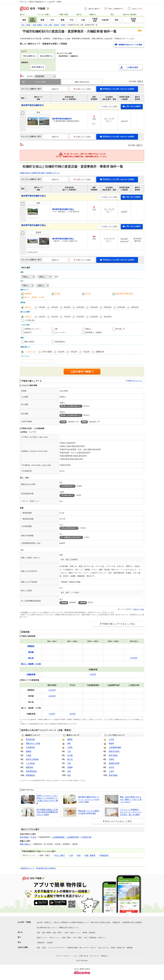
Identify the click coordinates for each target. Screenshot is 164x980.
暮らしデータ (84, 948)
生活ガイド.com (139, 609)
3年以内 (54, 307)
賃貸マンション (75, 933)
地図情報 (130, 948)
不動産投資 (104, 855)
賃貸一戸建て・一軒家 (60, 933)
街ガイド (93, 948)
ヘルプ (75, 956)
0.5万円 (52, 714)
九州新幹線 (30, 747)
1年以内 (42, 307)
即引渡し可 (120, 329)
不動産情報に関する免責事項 (46, 868)
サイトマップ (95, 956)
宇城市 (111, 759)
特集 (38, 948)
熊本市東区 (113, 755)
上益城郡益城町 (115, 747)
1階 (56, 329)
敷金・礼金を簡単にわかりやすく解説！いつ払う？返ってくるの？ (131, 799)
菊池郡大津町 (114, 763)
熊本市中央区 (114, 751)
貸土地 (88, 294)
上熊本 (70, 747)
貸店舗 (58, 294)
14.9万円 (52, 696)
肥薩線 (29, 751)
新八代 (70, 759)
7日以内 (86, 352)
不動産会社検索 (72, 948)
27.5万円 (134, 658)
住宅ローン (102, 938)
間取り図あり (25, 844)
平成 (69, 763)
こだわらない (31, 352)
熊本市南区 (113, 775)
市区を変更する (29, 56)
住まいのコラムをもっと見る (119, 821)
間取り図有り (30, 342)
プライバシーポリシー (63, 956)
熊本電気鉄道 (31, 771)
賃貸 (79, 855)
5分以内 (54, 317)
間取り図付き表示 (82, 82)
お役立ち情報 (23, 947)
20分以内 (107, 317)
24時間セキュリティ (33, 329)
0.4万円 (93, 674)
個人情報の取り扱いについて (47, 928)
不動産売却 (41, 943)
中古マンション (55, 938)
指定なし (29, 307)
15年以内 (94, 307)
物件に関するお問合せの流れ (101, 922)
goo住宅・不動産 (24, 922)
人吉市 (111, 771)
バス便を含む (30, 320)
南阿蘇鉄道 (30, 775)
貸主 (57, 277)
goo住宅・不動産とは (44, 922)
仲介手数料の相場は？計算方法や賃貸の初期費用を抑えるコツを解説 (47, 812)
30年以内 (135, 307)
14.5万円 (52, 690)
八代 (69, 751)
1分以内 (42, 317)
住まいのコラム (104, 948)
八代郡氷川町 (86, 837)
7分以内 (67, 317)
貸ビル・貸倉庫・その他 (34, 297)
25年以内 (121, 307)
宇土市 (33, 837)
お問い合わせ (84, 956)
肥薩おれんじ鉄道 (33, 743)
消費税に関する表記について (69, 928)
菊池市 (111, 743)
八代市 (111, 739)
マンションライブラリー (57, 948)
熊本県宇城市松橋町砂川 (33, 105)
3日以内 (74, 352)
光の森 (70, 755)
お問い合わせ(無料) (132, 106)
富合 (69, 775)
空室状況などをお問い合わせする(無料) (117, 89)
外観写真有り (60, 342)
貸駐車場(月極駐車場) (124, 294)
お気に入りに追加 (82, 89)
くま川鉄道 (30, 763)
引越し (44, 948)
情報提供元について (27, 868)
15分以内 (94, 317)
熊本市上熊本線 (32, 759)
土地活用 (49, 943)
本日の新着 (47, 352)
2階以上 (88, 329)
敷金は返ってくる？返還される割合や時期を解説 (89, 812)
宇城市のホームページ (135, 381)
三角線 (29, 755)
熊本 (69, 743)
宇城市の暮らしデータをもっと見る (119, 624)
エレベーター (60, 332)
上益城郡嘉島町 (58, 837)
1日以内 (61, 352)
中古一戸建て (60, 855)
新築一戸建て (67, 938)
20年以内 (107, 307)
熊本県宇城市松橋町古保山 (34, 196)
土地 (71, 855)
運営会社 (104, 956)
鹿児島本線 (30, 739)
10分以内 (80, 317)
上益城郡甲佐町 (73, 837)
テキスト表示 (40, 82)
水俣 (69, 771)
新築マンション (42, 938)
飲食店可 (28, 332)
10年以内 (80, 307)
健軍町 (70, 739)
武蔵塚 (70, 767)
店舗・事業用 (90, 855)
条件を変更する (38, 67)
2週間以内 (100, 352)
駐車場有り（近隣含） (94, 332)
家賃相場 (92, 933)
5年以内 (67, 307)
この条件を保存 (132, 67)
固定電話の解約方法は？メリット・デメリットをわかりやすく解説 (89, 799)
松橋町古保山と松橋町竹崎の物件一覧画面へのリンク (40, 173)
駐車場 (85, 933)
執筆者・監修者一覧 (118, 948)
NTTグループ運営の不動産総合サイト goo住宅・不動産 (41, 2)
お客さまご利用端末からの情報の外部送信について (71, 922)
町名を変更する (46, 56)
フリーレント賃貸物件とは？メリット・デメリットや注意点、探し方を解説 (131, 812)
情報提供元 (116, 922)
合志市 (111, 767)
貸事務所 (28, 294)
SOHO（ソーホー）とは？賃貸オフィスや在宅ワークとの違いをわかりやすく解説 (47, 799)
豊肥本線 (29, 767)
